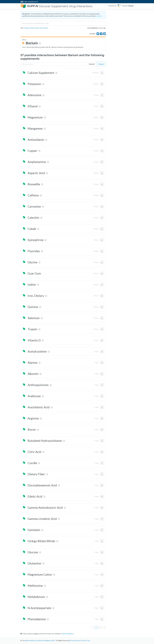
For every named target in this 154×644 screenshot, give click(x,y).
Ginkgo (26, 28)
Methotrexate (34, 28)
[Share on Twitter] (98, 34)
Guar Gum (34, 273)
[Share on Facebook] (101, 34)
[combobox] (63, 23)
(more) (99, 16)
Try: (22, 28)
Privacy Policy (75, 640)
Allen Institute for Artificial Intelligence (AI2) (40, 640)
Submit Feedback (68, 634)
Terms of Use (85, 640)
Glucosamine (44, 28)
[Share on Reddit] (104, 34)
